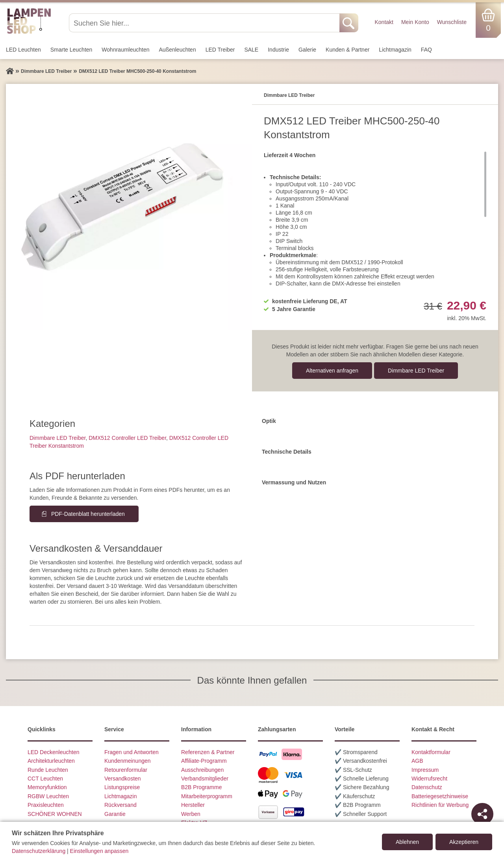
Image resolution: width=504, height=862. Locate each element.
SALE (251, 50)
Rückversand (120, 805)
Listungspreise (122, 787)
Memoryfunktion (47, 787)
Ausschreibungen (202, 770)
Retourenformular (126, 770)
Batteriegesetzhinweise (440, 796)
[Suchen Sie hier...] (205, 23)
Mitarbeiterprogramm (207, 796)
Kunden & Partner (347, 50)
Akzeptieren (464, 842)
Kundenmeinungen (128, 761)
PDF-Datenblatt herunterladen (88, 514)
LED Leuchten (23, 50)
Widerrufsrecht (429, 779)
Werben (191, 814)
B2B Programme (201, 787)
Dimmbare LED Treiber (416, 371)
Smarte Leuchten (71, 50)
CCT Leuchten (45, 779)
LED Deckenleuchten (54, 752)
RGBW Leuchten (48, 796)
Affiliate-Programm (204, 761)
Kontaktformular (431, 752)
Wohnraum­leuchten (125, 50)
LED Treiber (220, 50)
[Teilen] (482, 814)
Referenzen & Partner (208, 752)
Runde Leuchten (48, 770)
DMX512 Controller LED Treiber (127, 438)
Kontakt (384, 22)
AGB (417, 761)
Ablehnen (407, 842)
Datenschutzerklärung (39, 851)
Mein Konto (415, 22)
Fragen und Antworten (132, 752)
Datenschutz (427, 787)
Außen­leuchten (178, 50)
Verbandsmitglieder (205, 779)
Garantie (115, 814)
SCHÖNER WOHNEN (55, 814)
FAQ (426, 50)
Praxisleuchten (46, 805)
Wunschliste (452, 22)
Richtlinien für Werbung (440, 805)
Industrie (278, 50)
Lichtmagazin (395, 50)
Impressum (425, 770)
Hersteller (193, 805)
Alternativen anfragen (332, 371)
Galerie (307, 50)
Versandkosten (123, 779)
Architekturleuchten (51, 761)
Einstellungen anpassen (99, 851)
